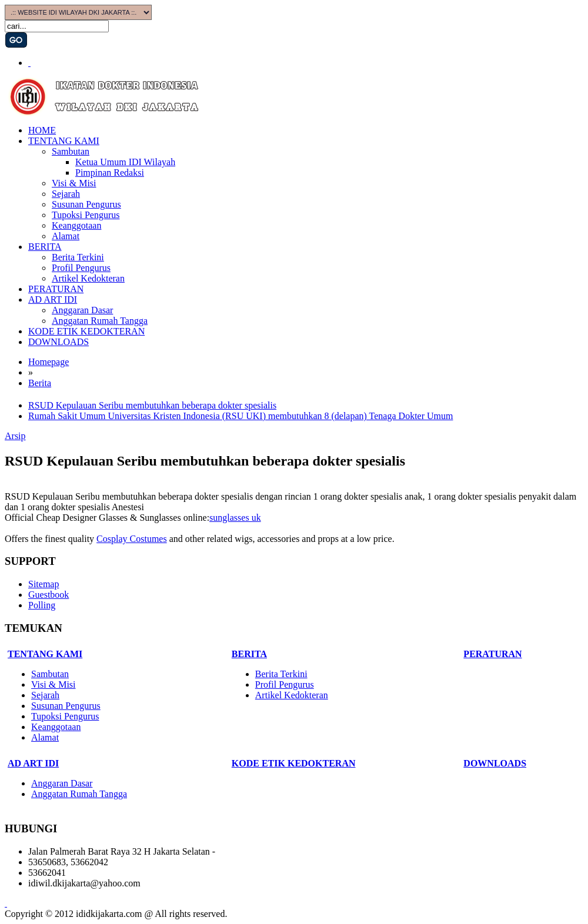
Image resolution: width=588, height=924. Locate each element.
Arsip (15, 436)
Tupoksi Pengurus (86, 215)
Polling (42, 605)
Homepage (49, 362)
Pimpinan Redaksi (110, 173)
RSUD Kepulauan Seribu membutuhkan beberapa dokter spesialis (152, 405)
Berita (40, 383)
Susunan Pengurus (86, 204)
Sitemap (44, 584)
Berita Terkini (78, 257)
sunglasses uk (235, 518)
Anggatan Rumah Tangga (100, 321)
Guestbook (49, 595)
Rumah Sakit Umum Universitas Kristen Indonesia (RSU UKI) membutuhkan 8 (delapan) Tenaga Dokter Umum (240, 416)
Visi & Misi (74, 183)
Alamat (66, 236)
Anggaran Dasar (82, 310)
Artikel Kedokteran (88, 278)
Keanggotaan (76, 225)
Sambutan (71, 151)
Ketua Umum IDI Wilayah (125, 162)
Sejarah (66, 194)
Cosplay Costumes (132, 539)
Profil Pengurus (81, 268)
